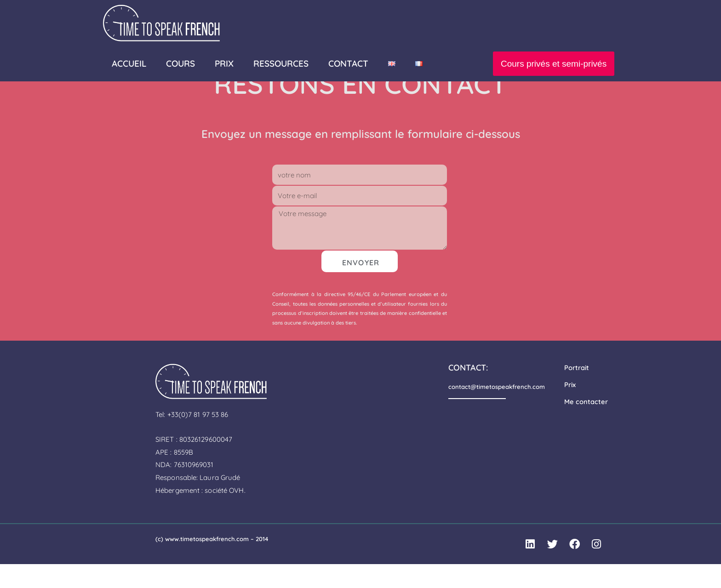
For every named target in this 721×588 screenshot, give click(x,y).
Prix (570, 408)
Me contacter (586, 425)
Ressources (281, 63)
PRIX (224, 63)
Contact (348, 63)
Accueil (129, 63)
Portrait (577, 392)
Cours (180, 63)
